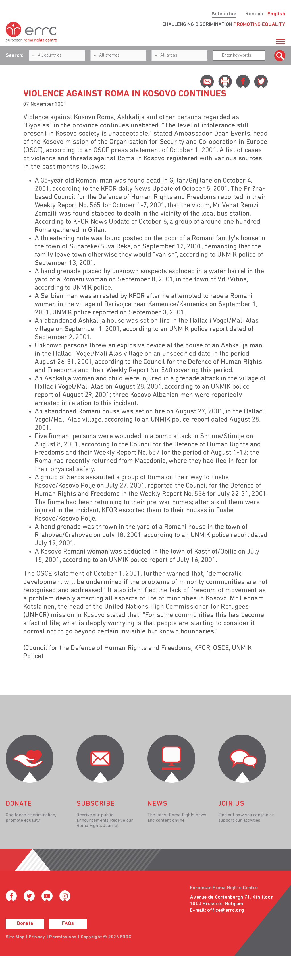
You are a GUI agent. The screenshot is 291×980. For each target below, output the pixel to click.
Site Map (15, 937)
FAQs (68, 924)
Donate (25, 924)
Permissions (63, 937)
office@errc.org (225, 910)
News (157, 804)
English (276, 14)
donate (19, 804)
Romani (254, 14)
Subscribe (224, 14)
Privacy (37, 937)
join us (231, 804)
